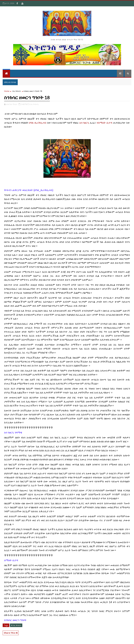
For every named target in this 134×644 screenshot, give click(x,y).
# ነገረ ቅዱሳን (16, 625)
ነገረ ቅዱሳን (16, 91)
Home (7, 91)
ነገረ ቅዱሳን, (34, 104)
